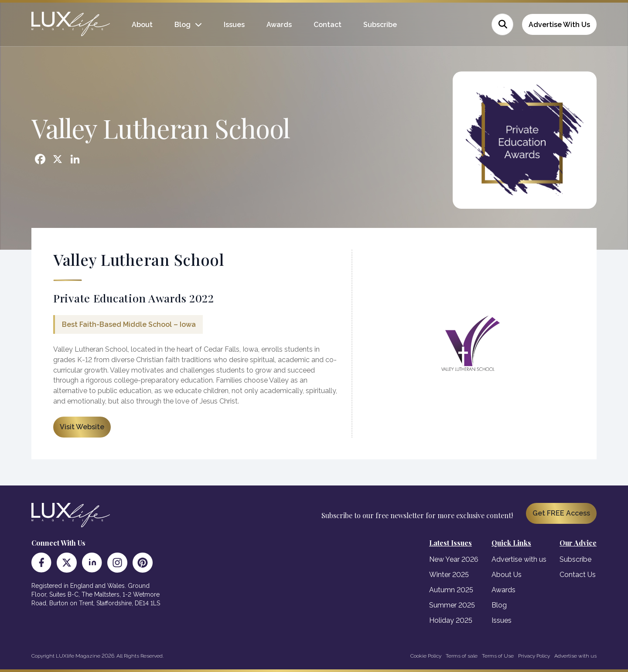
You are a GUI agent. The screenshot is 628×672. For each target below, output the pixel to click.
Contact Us (578, 575)
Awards (279, 25)
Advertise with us (519, 559)
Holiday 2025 (451, 620)
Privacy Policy (534, 656)
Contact (328, 25)
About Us (507, 575)
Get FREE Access (561, 513)
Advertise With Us (559, 25)
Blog (183, 25)
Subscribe (380, 25)
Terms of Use (498, 656)
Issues (234, 25)
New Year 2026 (454, 559)
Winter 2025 (449, 575)
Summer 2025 (452, 605)
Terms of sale (462, 656)
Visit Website (82, 427)
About (142, 25)
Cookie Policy (426, 656)
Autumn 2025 (451, 590)
